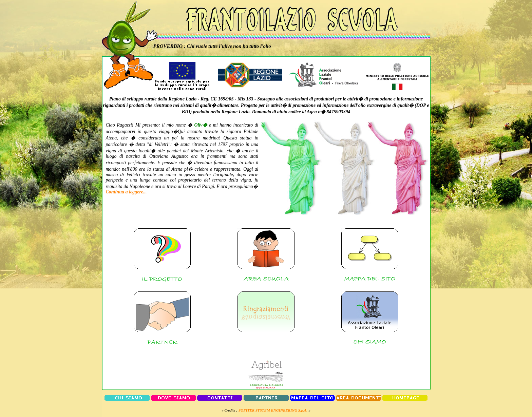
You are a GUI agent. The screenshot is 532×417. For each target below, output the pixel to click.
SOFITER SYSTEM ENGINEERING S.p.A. (273, 410)
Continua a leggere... (126, 192)
